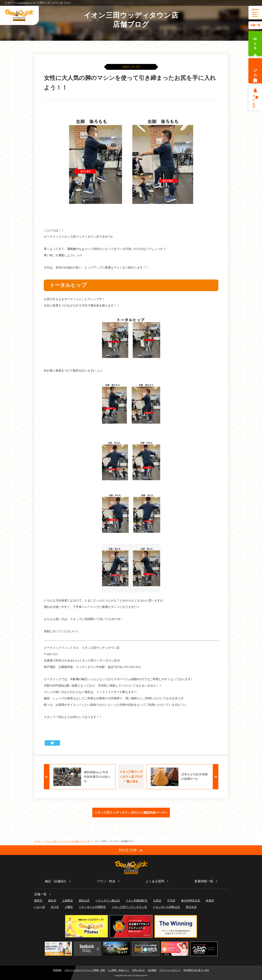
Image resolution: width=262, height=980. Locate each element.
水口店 (55, 907)
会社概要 (152, 970)
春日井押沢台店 (191, 901)
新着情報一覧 (204, 881)
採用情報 (57, 970)
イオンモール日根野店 (92, 907)
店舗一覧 (255, 25)
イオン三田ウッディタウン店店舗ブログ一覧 (67, 841)
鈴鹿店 (210, 901)
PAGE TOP (131, 850)
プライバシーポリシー (170, 970)
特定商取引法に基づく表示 (196, 970)
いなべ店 (40, 907)
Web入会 (255, 44)
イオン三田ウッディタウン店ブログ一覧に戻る (131, 777)
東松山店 (84, 901)
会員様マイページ (255, 100)
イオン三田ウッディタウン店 (129, 907)
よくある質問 (155, 881)
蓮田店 (38, 901)
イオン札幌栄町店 (137, 901)
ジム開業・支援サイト (118, 970)
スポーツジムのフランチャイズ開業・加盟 (85, 970)
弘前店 (157, 901)
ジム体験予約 (255, 71)
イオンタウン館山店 (108, 901)
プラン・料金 (106, 881)
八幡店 (69, 907)
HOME (38, 841)
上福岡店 (67, 901)
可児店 (171, 901)
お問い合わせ (138, 970)
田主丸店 (191, 907)
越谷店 (52, 901)
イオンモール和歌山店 (166, 907)
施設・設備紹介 (56, 881)
